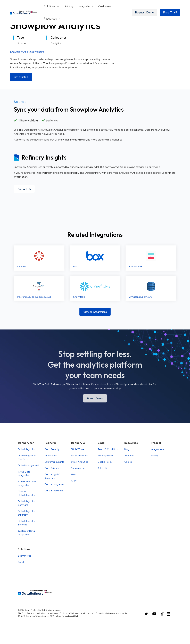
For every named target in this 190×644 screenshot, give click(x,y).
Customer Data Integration (26, 533)
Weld (74, 474)
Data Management (28, 465)
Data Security (52, 449)
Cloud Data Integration (24, 473)
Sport (21, 562)
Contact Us (24, 189)
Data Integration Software (27, 503)
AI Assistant (51, 456)
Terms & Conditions (108, 449)
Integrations (86, 6)
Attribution (104, 468)
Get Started (21, 77)
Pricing (69, 6)
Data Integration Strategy (27, 513)
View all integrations (95, 312)
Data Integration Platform (27, 457)
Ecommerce (24, 556)
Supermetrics (78, 468)
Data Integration (27, 449)
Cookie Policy (105, 462)
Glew (74, 481)
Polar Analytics (79, 456)
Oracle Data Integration (27, 493)
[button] (52, 6)
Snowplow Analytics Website (27, 52)
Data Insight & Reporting (52, 476)
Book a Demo (95, 398)
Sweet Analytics (79, 462)
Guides (128, 462)
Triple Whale (78, 449)
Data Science (52, 468)
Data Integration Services (27, 523)
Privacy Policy (105, 456)
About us (129, 456)
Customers (105, 6)
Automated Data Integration (27, 483)
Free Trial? (170, 12)
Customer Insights (54, 462)
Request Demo (144, 12)
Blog (127, 449)
